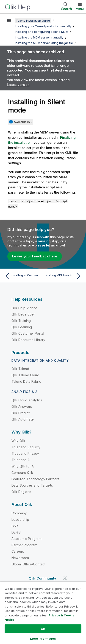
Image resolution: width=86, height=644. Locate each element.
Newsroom (20, 558)
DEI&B (16, 532)
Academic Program (27, 539)
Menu (80, 9)
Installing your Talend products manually (43, 26)
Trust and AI (21, 460)
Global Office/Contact (28, 564)
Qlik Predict (21, 413)
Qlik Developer (23, 314)
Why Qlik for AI (23, 466)
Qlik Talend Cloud (25, 375)
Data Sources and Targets (32, 485)
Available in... (23, 122)
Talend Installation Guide (33, 21)
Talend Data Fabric (26, 381)
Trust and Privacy (25, 453)
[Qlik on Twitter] (65, 578)
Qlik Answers (22, 407)
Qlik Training (21, 321)
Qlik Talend (20, 369)
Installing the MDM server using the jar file (44, 43)
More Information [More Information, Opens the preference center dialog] (43, 639)
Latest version (18, 85)
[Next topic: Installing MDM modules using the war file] (63, 276)
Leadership (20, 520)
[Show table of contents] (9, 21)
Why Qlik (18, 441)
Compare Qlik (22, 473)
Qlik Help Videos (25, 308)
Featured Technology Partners (35, 479)
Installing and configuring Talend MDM (42, 32)
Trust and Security (26, 447)
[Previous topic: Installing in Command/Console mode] (23, 276)
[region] (43, 613)
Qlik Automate (23, 419)
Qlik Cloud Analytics (27, 400)
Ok (43, 629)
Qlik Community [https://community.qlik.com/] (42, 578)
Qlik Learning (22, 327)
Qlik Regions (21, 492)
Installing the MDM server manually (39, 37)
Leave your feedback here (35, 256)
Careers (18, 551)
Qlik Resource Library (28, 340)
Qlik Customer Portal (28, 333)
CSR (15, 526)
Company (19, 513)
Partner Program (24, 545)
